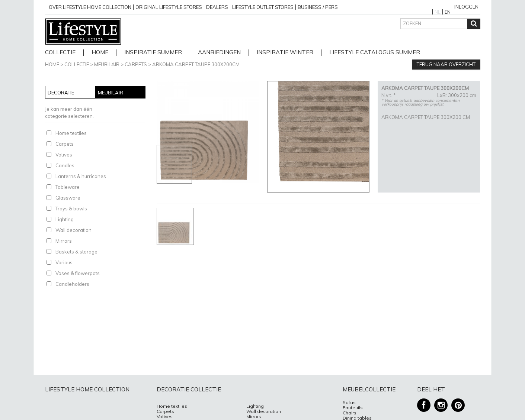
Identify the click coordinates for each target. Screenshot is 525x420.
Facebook (424, 405)
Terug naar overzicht (446, 64)
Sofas (349, 403)
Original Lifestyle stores (169, 7)
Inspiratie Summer (153, 53)
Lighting (65, 219)
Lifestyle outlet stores (263, 7)
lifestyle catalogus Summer (375, 53)
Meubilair (107, 64)
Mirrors (64, 241)
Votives (64, 155)
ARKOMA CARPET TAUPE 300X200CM (196, 64)
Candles (65, 165)
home (100, 53)
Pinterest (458, 405)
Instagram (441, 405)
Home (52, 64)
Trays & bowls (71, 209)
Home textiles (71, 133)
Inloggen (466, 7)
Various (64, 262)
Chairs (350, 413)
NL (438, 12)
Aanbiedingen (219, 53)
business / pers (318, 7)
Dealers (217, 7)
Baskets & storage (76, 252)
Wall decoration (73, 230)
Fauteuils (353, 408)
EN (448, 12)
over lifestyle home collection (90, 7)
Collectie (60, 53)
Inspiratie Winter (285, 53)
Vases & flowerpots (78, 273)
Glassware (68, 198)
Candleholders (72, 284)
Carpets (136, 64)
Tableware (68, 187)
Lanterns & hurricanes (81, 176)
